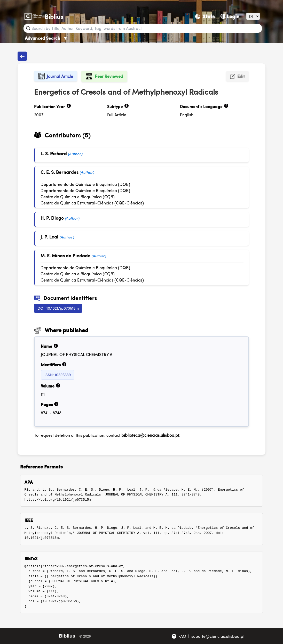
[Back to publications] (22, 56)
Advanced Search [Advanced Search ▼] (46, 38)
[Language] (253, 16)
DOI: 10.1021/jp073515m (58, 308)
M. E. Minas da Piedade (65, 255)
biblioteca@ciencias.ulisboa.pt (150, 435)
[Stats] (205, 16)
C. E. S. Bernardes (60, 172)
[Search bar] (146, 28)
